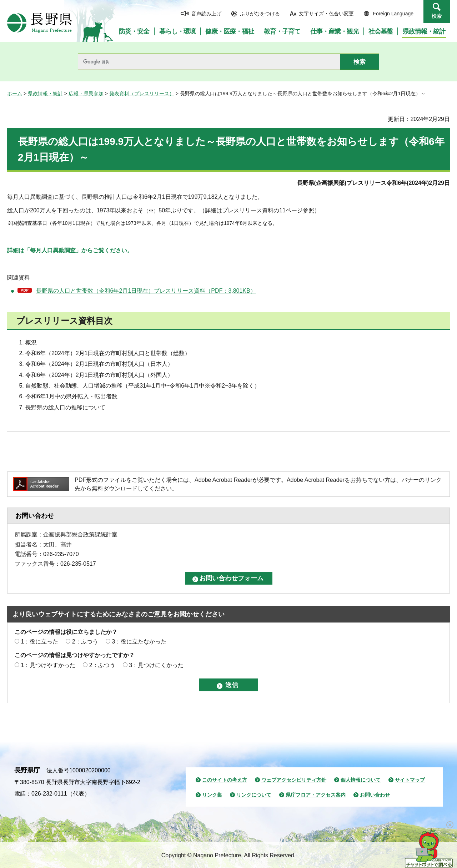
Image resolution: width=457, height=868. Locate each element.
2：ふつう (85, 642)
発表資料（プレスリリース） (142, 94)
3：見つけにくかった (156, 665)
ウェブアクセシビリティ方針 (294, 780)
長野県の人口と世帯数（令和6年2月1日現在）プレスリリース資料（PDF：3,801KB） (146, 291)
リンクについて (254, 795)
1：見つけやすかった (48, 665)
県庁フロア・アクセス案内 (316, 795)
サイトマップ (410, 780)
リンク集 (212, 795)
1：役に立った (39, 642)
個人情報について (361, 780)
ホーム (15, 94)
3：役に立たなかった (139, 642)
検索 (437, 16)
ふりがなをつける (260, 14)
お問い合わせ (375, 795)
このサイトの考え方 (225, 780)
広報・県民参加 (86, 94)
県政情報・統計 (45, 94)
